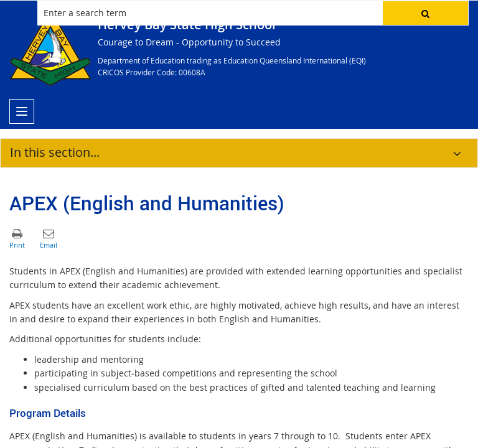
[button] (425, 13)
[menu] (22, 111)
